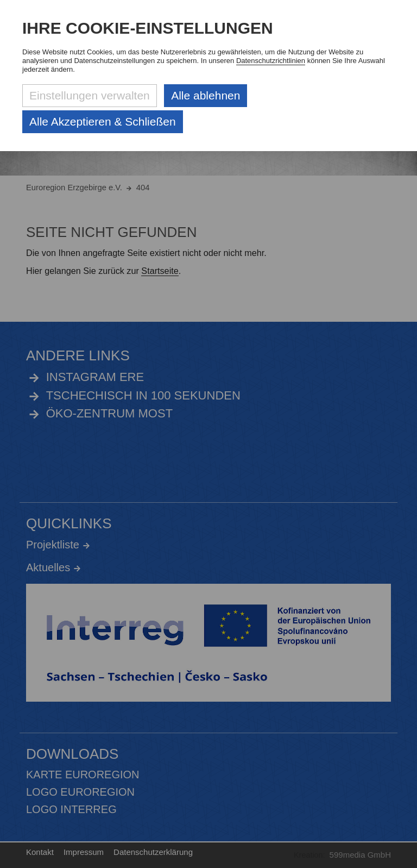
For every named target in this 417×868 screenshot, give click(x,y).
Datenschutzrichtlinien (271, 61)
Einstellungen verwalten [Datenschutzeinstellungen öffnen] (90, 95)
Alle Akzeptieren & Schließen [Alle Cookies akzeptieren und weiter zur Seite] (103, 121)
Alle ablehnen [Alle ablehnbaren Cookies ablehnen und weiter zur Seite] (206, 95)
